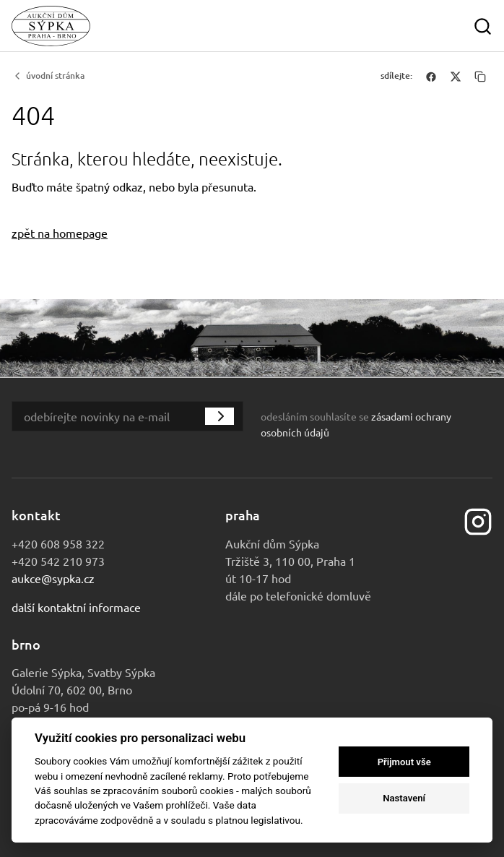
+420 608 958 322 (58, 543)
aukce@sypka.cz (53, 578)
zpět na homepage (60, 233)
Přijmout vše (404, 762)
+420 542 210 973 (58, 561)
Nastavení (404, 798)
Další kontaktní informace (76, 607)
